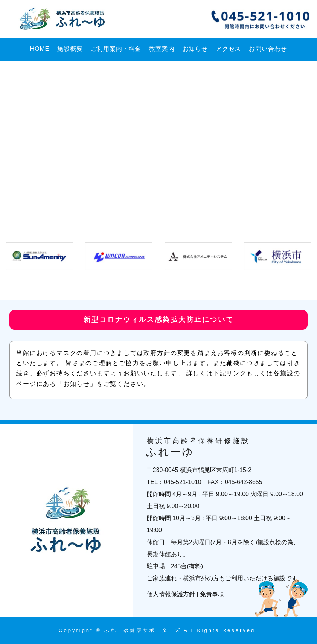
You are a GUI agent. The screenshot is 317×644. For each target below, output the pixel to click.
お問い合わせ (268, 49)
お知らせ (195, 49)
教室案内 (162, 49)
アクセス (228, 49)
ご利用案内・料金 (116, 49)
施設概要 (70, 49)
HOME (40, 49)
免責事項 (212, 594)
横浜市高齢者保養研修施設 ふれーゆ (64, 19)
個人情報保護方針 (171, 594)
